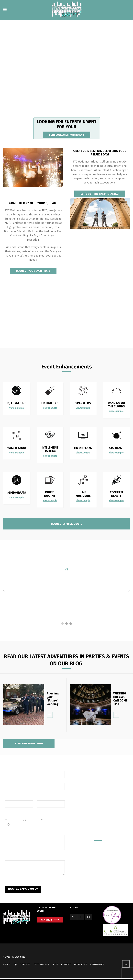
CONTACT (66, 965)
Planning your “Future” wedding (53, 699)
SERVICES (25, 965)
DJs (15, 965)
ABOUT (7, 965)
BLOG (55, 965)
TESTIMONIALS (41, 965)
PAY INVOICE (80, 965)
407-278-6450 (97, 965)
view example (50, 408)
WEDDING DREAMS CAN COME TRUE (120, 699)
